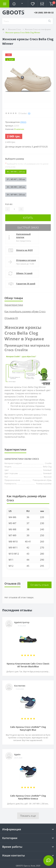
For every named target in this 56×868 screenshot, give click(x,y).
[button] (23, 11)
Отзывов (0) (11, 318)
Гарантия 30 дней (26, 284)
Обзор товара (14, 298)
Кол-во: (9, 204)
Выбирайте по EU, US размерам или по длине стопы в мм (27, 165)
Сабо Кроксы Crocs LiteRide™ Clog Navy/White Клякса (28, 797)
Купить (28, 218)
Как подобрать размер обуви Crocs (25, 312)
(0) (29, 113)
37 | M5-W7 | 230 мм (16, 179)
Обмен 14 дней (24, 273)
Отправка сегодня (26, 260)
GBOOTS (13, 12)
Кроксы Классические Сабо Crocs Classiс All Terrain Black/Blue (28, 665)
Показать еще (28, 816)
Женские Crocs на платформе (38, 29)
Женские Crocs (15, 29)
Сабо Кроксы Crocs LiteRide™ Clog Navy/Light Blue (28, 728)
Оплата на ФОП (24, 250)
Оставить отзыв (39, 585)
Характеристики (14, 305)
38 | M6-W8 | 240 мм (16, 187)
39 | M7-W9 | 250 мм (16, 195)
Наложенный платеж (23, 236)
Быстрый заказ (28, 227)
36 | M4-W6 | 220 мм (16, 172)
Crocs (23, 122)
